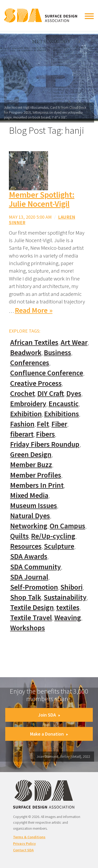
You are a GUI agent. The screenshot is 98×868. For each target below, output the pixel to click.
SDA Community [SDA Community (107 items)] (36, 567)
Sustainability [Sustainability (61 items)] (65, 597)
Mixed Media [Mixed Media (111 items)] (29, 495)
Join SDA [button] (49, 715)
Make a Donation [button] (49, 734)
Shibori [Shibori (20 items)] (71, 587)
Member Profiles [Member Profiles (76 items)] (36, 475)
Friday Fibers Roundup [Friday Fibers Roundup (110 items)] (45, 444)
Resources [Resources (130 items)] (26, 546)
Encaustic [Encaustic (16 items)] (64, 404)
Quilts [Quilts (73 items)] (19, 536)
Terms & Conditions (29, 837)
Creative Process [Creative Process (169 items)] (36, 383)
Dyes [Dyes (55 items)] (74, 393)
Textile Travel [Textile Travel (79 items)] (31, 618)
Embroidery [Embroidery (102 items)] (28, 404)
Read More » (34, 310)
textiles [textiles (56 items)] (68, 607)
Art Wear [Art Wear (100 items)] (74, 342)
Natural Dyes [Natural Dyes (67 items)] (30, 516)
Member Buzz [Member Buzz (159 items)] (31, 465)
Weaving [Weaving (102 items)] (68, 618)
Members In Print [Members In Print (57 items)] (37, 485)
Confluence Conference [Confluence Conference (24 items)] (47, 373)
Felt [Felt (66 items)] (43, 424)
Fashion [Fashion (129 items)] (22, 424)
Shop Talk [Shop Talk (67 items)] (26, 597)
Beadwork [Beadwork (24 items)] (26, 353)
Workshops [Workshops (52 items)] (28, 628)
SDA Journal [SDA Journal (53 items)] (29, 577)
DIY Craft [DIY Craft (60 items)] (51, 393)
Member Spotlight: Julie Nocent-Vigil (42, 199)
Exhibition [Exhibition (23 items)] (26, 414)
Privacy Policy (24, 843)
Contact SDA (23, 850)
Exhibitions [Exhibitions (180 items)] (62, 414)
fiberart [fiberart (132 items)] (22, 434)
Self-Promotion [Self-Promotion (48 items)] (34, 587)
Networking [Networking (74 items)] (29, 526)
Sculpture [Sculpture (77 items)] (59, 546)
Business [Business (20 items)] (57, 353)
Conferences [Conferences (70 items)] (30, 363)
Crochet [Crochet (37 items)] (23, 393)
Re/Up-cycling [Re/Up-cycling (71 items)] (53, 536)
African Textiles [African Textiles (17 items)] (34, 342)
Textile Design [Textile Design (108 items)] (32, 607)
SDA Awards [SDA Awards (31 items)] (29, 556)
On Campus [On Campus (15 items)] (67, 526)
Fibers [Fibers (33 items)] (45, 434)
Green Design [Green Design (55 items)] (31, 454)
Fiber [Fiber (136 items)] (59, 424)
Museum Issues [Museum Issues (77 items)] (34, 506)
